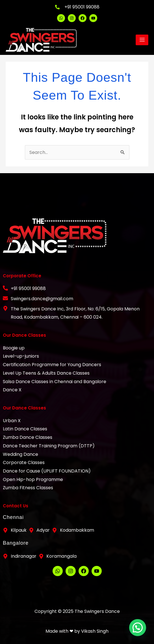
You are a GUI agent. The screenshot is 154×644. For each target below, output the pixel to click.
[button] (139, 633)
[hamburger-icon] (142, 40)
